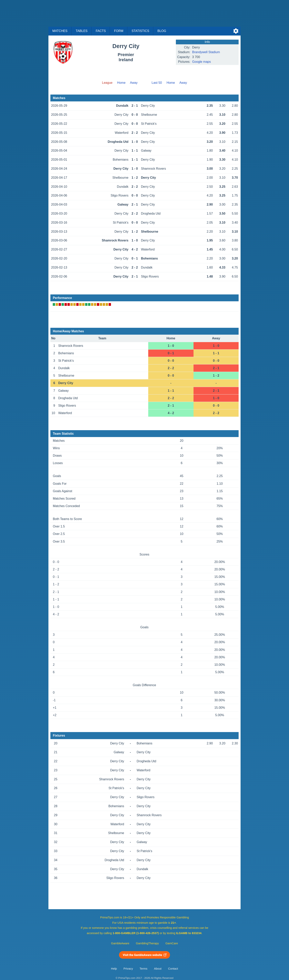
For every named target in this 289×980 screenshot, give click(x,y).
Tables (82, 31)
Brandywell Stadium (206, 52)
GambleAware (120, 943)
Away (134, 83)
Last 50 (157, 83)
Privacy (128, 969)
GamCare (172, 943)
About (158, 969)
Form (119, 31)
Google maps (201, 62)
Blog (162, 31)
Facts (101, 31)
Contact (173, 969)
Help (114, 969)
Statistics (140, 31)
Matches (60, 31)
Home (121, 83)
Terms (144, 969)
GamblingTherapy (147, 943)
